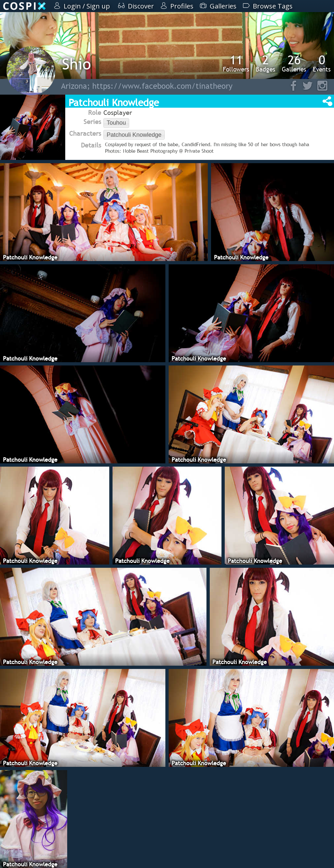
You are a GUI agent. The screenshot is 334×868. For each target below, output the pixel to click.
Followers (236, 63)
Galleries (294, 63)
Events (322, 63)
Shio (76, 64)
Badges (266, 63)
